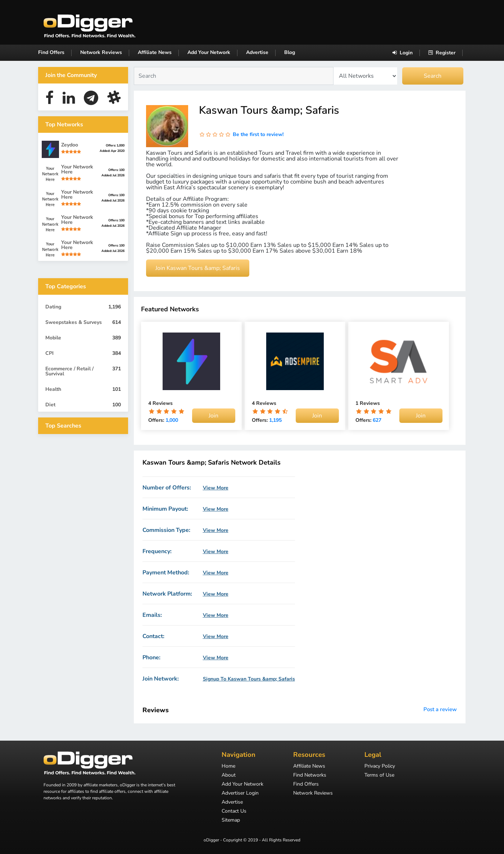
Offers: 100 (116, 170)
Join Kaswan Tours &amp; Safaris (198, 268)
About (229, 776)
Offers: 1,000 (115, 145)
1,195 (275, 420)
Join (214, 416)
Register (442, 53)
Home (228, 767)
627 (377, 420)
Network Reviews (101, 52)
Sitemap (231, 821)
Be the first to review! (258, 134)
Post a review (440, 709)
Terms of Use (379, 776)
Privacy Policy (380, 767)
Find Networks (310, 776)
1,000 (172, 420)
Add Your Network (209, 52)
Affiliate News (155, 52)
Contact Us (234, 812)
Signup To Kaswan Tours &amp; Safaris (249, 679)
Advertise (257, 52)
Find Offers (51, 52)
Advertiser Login (240, 794)
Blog (290, 52)
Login (403, 53)
